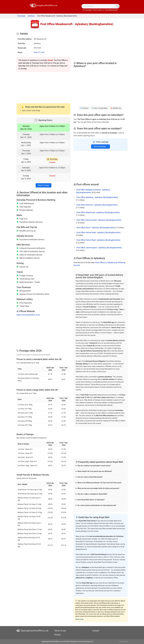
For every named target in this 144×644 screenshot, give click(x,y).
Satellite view (116, 108)
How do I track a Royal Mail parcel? (90, 477)
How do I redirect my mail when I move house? (94, 466)
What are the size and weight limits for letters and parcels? (98, 488)
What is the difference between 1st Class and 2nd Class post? (99, 483)
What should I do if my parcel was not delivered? (95, 471)
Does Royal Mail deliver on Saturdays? (91, 500)
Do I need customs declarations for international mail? (97, 505)
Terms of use (79, 619)
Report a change (43, 185)
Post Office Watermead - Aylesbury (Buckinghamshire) (98, 212)
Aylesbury (31, 16)
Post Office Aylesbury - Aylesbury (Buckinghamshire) (97, 197)
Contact (96, 631)
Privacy (57, 635)
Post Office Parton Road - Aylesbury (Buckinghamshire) (98, 240)
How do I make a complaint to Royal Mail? (92, 494)
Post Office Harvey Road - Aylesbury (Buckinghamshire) (98, 232)
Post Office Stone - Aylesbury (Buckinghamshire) (96, 228)
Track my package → (101, 146)
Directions (84, 108)
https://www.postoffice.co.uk (28, 315)
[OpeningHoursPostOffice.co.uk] (43, 5)
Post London (97, 10)
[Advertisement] (43, 87)
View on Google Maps (100, 108)
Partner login (123, 642)
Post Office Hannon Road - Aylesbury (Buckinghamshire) (99, 220)
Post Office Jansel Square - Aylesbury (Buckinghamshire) (99, 248)
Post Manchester (112, 10)
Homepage (21, 16)
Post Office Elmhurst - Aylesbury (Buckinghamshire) (97, 205)
